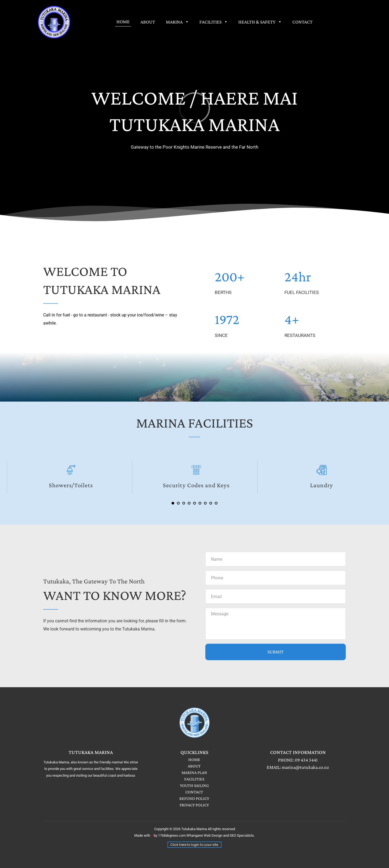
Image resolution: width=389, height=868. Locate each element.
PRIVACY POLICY (194, 805)
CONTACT (194, 792)
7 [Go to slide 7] (205, 503)
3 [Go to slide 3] (184, 503)
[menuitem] (123, 22)
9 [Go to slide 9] (216, 503)
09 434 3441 (306, 760)
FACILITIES (194, 779)
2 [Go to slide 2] (178, 503)
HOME (194, 760)
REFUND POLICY (194, 798)
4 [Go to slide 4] (189, 503)
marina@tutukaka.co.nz (305, 767)
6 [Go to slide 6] (200, 503)
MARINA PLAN (194, 772)
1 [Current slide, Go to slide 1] (173, 503)
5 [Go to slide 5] (194, 503)
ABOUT (194, 766)
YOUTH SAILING (194, 785)
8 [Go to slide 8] (211, 503)
